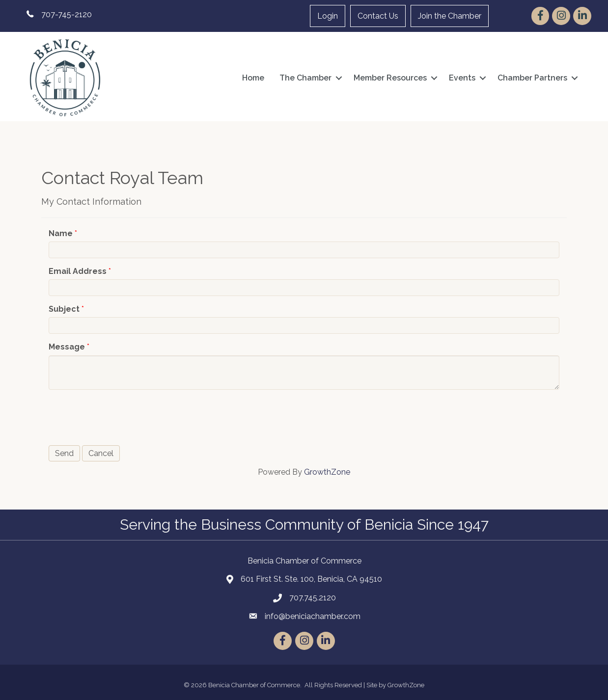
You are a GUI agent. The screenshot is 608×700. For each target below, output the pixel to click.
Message (67, 347)
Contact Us (378, 16)
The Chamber (305, 78)
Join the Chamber (450, 16)
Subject (64, 309)
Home (253, 78)
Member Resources (390, 78)
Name (61, 233)
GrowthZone (327, 472)
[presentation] (123, 416)
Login (328, 16)
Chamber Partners (532, 78)
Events (462, 78)
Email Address (78, 271)
